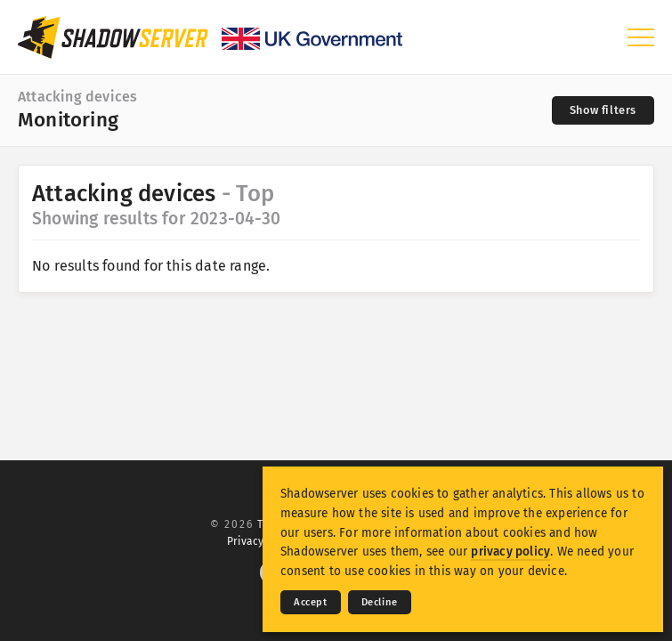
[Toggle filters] (603, 110)
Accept (311, 602)
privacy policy (510, 552)
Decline (380, 602)
